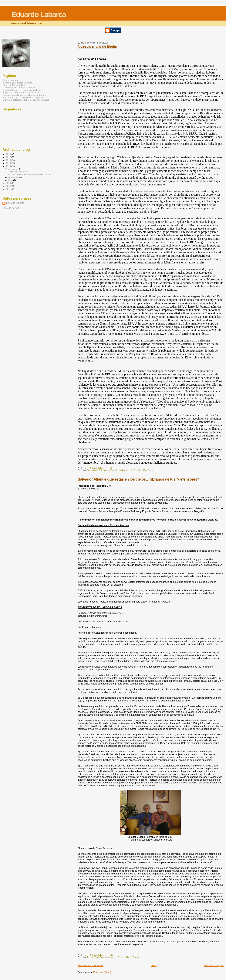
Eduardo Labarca (39, 14)
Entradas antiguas (214, 965)
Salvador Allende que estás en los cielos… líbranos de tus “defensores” (138, 479)
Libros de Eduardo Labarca (16, 85)
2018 (9, 154)
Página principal (10, 80)
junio (11, 180)
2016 (9, 160)
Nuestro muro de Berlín (97, 46)
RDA (144, 470)
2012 (9, 186)
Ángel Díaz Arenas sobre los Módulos (21, 92)
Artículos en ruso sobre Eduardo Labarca (23, 97)
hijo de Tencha (133, 957)
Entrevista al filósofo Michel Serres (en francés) (26, 100)
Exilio (101, 470)
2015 (9, 163)
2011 (9, 189)
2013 (9, 183)
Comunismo (92, 470)
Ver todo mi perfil (11, 208)
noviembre (13, 169)
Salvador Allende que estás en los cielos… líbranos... (31, 175)
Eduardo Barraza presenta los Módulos (22, 90)
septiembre (14, 177)
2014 (9, 166)
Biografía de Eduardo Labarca (17, 83)
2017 (9, 157)
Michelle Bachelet (134, 470)
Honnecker (120, 470)
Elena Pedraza (101, 957)
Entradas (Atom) (102, 972)
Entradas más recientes (91, 965)
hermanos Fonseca (117, 957)
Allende (90, 957)
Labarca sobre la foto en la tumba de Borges (24, 95)
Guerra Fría (109, 470)
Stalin (150, 470)
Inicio (153, 965)
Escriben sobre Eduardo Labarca (19, 88)
